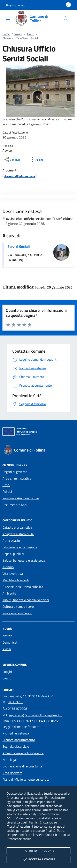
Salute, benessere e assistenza (24, 560)
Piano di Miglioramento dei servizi (26, 779)
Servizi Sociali (19, 247)
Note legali (10, 760)
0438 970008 (17, 708)
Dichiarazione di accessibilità (22, 766)
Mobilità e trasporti (16, 580)
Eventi (7, 678)
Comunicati (10, 642)
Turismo (8, 567)
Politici (7, 491)
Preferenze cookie (19, 839)
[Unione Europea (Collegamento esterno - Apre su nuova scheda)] (38, 432)
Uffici (6, 485)
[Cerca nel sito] (66, 19)
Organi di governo (15, 472)
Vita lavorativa (13, 574)
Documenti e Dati (15, 505)
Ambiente (9, 593)
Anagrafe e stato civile (18, 534)
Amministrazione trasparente (23, 753)
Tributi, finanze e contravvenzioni (26, 600)
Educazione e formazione (20, 547)
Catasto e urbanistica (17, 527)
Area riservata (12, 773)
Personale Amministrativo (21, 498)
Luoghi (7, 672)
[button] (16, 5)
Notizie (7, 636)
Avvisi (30, 34)
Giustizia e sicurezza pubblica (23, 587)
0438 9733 (16, 702)
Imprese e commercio (17, 613)
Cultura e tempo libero (18, 606)
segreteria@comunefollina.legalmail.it (35, 715)
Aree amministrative (17, 478)
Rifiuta (38, 851)
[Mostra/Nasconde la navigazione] (8, 18)
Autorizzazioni (12, 541)
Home (6, 34)
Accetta (38, 860)
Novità (18, 34)
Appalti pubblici (13, 554)
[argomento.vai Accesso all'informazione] (20, 176)
